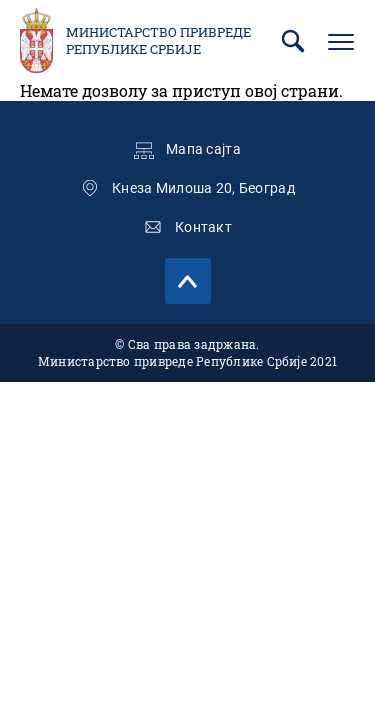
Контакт (203, 227)
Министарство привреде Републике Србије (158, 41)
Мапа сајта (203, 149)
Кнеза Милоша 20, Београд (203, 188)
